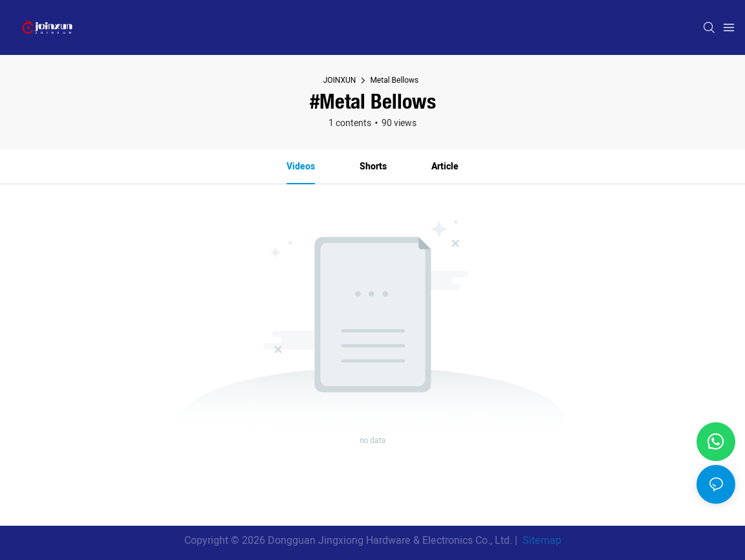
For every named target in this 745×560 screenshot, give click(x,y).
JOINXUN (340, 80)
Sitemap (541, 541)
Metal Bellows (394, 80)
